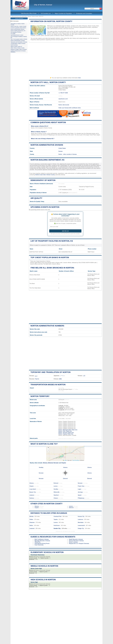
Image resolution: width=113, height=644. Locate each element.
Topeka (56, 519)
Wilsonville (56, 492)
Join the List (65, 231)
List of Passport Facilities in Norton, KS (52, 241)
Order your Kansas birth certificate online (70, 108)
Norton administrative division (47, 145)
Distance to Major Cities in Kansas (49, 513)
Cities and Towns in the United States (19, 16)
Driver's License (73, 542)
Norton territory (40, 396)
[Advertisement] (65, 59)
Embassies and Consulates (84, 13)
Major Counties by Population (63, 13)
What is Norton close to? (44, 444)
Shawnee (32, 522)
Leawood (32, 528)
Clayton (64, 463)
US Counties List (46, 13)
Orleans (56, 498)
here (79, 78)
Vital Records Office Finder (29, 13)
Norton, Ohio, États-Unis (65, 431)
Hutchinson (57, 525)
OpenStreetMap (76, 460)
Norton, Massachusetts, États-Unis (68, 430)
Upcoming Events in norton (45, 207)
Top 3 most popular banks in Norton (50, 257)
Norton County (35, 16)
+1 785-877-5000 (63, 93)
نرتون (36, 376)
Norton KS (41, 16)
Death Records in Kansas (76, 539)
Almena (45, 463)
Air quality (36, 198)
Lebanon (32, 495)
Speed (80, 495)
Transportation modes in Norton (48, 385)
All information (15, 21)
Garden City (57, 528)
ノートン (62, 376)
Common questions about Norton (48, 122)
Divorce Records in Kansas (76, 541)
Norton (60, 154)
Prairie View (81, 486)
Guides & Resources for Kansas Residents (53, 537)
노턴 (84, 376)
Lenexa (56, 522)
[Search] (101, 9)
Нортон (37, 379)
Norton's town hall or (41, 175)
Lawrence (80, 519)
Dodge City (81, 528)
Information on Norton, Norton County (51, 21)
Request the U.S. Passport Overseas (79, 543)
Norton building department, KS (47, 160)
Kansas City (81, 516)
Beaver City (33, 492)
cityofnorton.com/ (63, 99)
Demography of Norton (43, 180)
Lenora (56, 486)
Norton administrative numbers (47, 326)
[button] (48, 448)
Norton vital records (64, 105)
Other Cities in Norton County (46, 504)
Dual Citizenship (39, 545)
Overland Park (57, 516)
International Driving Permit (42, 543)
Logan (80, 489)
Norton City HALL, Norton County (48, 82)
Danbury (32, 498)
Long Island (33, 489)
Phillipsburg (81, 498)
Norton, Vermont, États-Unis (66, 433)
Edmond (50, 463)
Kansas (29, 16)
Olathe (31, 519)
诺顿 (60, 379)
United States (62, 148)
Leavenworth (81, 525)
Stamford (56, 495)
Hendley (41, 467)
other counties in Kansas (70, 154)
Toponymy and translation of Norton (50, 372)
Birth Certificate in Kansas (42, 539)
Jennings (80, 492)
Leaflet (65, 460)
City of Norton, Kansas (43, 5)
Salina (31, 525)
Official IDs (38, 542)
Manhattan (81, 522)
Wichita (31, 516)
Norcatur (56, 463)
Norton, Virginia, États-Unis (66, 434)
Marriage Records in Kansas (42, 541)
